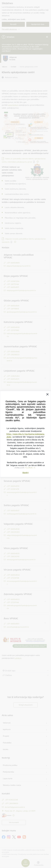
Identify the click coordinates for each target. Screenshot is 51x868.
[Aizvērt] (47, 394)
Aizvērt (25, 473)
